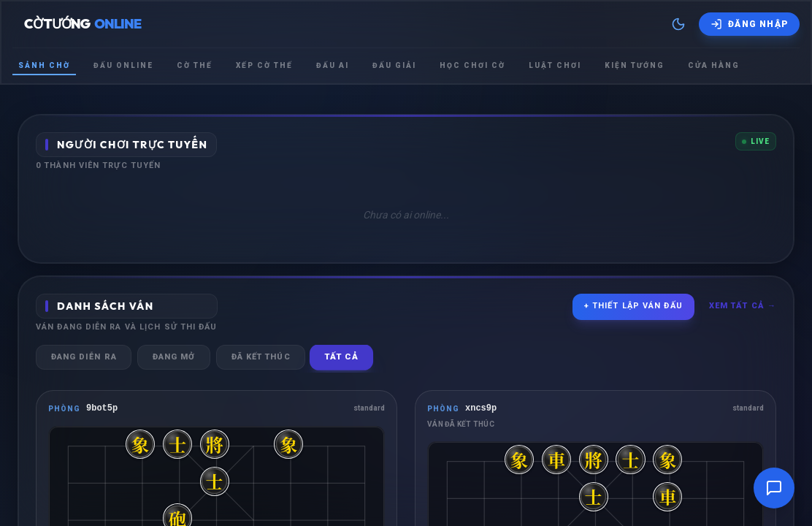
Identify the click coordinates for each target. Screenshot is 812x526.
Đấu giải (394, 65)
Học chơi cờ (472, 65)
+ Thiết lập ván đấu (633, 306)
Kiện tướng (635, 65)
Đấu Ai (333, 65)
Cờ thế (195, 65)
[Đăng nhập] (749, 24)
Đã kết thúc (263, 357)
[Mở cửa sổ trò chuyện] (774, 488)
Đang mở (175, 357)
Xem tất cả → (743, 306)
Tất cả (345, 357)
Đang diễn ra (84, 357)
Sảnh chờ (44, 65)
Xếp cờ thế (264, 65)
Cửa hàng (714, 65)
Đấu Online (123, 65)
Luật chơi (555, 65)
